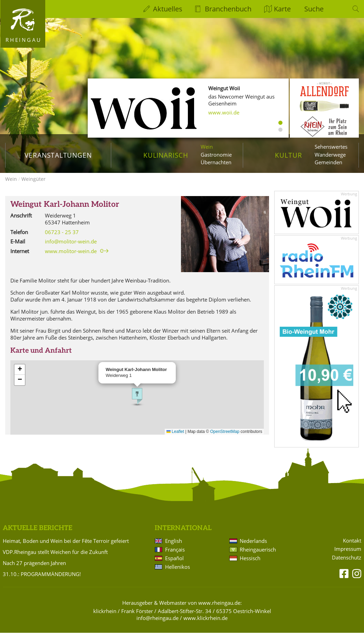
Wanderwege (330, 155)
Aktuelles (168, 9)
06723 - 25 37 (62, 238)
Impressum (348, 555)
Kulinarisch (166, 155)
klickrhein (105, 617)
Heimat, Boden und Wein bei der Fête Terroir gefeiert (66, 547)
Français (175, 556)
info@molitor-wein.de (71, 248)
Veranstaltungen (58, 155)
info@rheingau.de (157, 624)
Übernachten (216, 162)
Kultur (289, 155)
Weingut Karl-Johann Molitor (65, 211)
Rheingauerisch (258, 556)
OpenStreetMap (225, 438)
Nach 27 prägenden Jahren (34, 569)
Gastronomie (216, 155)
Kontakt (352, 547)
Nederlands (253, 547)
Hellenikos (178, 573)
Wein (207, 147)
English (174, 547)
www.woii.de (224, 112)
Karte (282, 9)
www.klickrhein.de (205, 624)
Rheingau (24, 40)
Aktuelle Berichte (37, 534)
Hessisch (250, 564)
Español (174, 564)
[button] (137, 402)
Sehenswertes (331, 147)
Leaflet (175, 438)
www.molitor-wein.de (71, 257)
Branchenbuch (228, 9)
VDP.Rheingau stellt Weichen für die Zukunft (55, 558)
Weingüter (33, 185)
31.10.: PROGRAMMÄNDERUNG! (42, 580)
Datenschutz (347, 564)
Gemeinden (328, 162)
